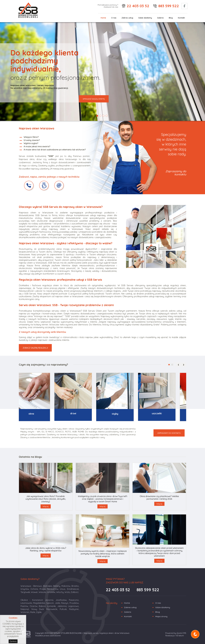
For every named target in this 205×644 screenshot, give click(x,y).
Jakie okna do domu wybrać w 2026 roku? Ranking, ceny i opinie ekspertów (46, 549)
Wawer (34, 592)
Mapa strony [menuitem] (161, 616)
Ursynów (25, 589)
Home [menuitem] (103, 18)
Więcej (46, 506)
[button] (169, 365)
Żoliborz (75, 592)
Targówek (25, 592)
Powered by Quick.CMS (176, 633)
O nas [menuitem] (114, 18)
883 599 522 (169, 6)
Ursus (63, 589)
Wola (67, 592)
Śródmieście (73, 589)
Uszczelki (165, 413)
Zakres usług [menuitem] (127, 18)
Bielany (57, 586)
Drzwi (82, 413)
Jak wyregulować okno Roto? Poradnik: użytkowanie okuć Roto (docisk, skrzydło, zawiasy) (46, 499)
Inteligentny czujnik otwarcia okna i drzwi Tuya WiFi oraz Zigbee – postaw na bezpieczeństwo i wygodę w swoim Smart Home (103, 499)
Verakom (180, 636)
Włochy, (60, 592)
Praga (43, 589)
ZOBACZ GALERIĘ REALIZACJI (35, 348)
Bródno (75, 586)
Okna (40, 414)
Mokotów (66, 586)
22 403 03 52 (138, 6)
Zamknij (13, 641)
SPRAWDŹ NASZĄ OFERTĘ (94, 99)
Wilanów (51, 592)
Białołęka (48, 586)
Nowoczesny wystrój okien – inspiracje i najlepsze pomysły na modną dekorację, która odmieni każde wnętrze (103, 554)
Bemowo (38, 586)
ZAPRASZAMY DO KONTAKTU (169, 433)
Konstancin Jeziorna (43, 600)
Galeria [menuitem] (160, 18)
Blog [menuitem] (171, 18)
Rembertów (53, 589)
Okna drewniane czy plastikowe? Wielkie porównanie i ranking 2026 (159, 498)
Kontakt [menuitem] (181, 18)
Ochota (34, 589)
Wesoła (42, 592)
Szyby (123, 414)
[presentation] (178, 365)
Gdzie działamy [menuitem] (145, 18)
